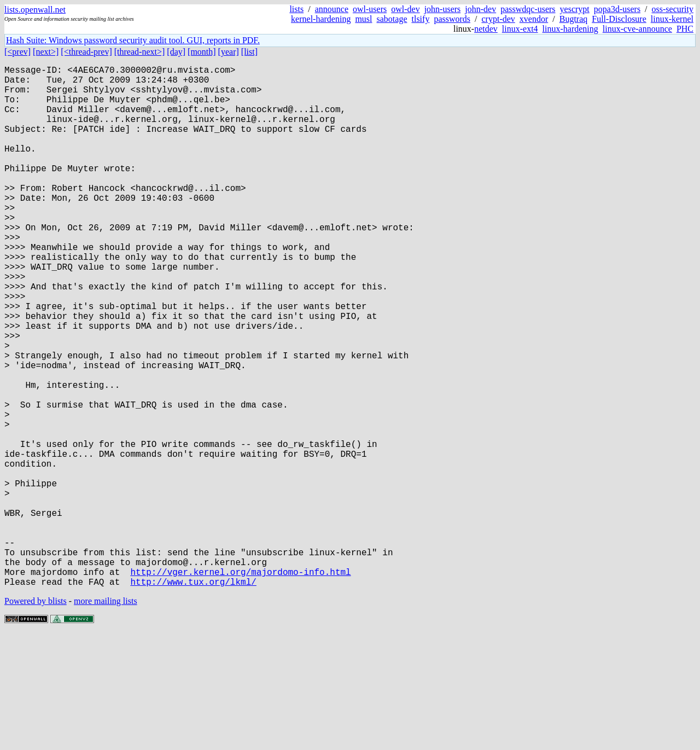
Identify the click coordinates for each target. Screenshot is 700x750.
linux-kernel (672, 19)
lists (296, 9)
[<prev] (17, 52)
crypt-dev (498, 19)
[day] (176, 52)
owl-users (370, 9)
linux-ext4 (520, 29)
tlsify (420, 19)
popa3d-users (617, 9)
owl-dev (405, 9)
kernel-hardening (321, 19)
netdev (486, 29)
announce (332, 9)
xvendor (534, 19)
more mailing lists (106, 717)
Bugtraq (574, 19)
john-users (443, 9)
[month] (202, 52)
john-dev (480, 9)
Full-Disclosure (619, 19)
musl (363, 19)
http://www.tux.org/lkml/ (193, 697)
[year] (229, 52)
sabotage (392, 19)
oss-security (673, 9)
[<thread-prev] (86, 52)
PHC (685, 29)
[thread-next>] (140, 52)
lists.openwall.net (35, 10)
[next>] (46, 52)
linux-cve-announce (637, 29)
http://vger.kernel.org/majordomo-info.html (240, 685)
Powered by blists (36, 717)
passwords (452, 19)
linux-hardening (570, 29)
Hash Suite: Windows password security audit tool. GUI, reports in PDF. (133, 40)
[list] (249, 52)
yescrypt (575, 9)
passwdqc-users (528, 9)
